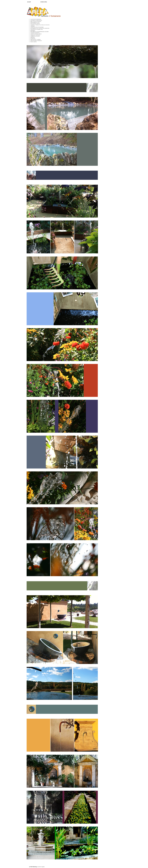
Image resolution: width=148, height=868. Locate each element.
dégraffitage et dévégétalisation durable (39, 32)
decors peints (33, 42)
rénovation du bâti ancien (36, 20)
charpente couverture (35, 35)
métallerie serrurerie (35, 36)
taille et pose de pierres (36, 21)
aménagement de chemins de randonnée (40, 28)
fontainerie (33, 38)
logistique (33, 37)
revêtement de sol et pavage (37, 27)
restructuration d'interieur (36, 41)
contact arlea (44, 2)
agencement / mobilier (35, 39)
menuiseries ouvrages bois (37, 29)
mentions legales (41, 867)
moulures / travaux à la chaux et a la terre (40, 25)
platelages (33, 30)
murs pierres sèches (35, 24)
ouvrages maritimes (35, 33)
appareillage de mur (35, 23)
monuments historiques (36, 19)
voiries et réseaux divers (36, 34)
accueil (29, 2)
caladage (33, 26)
